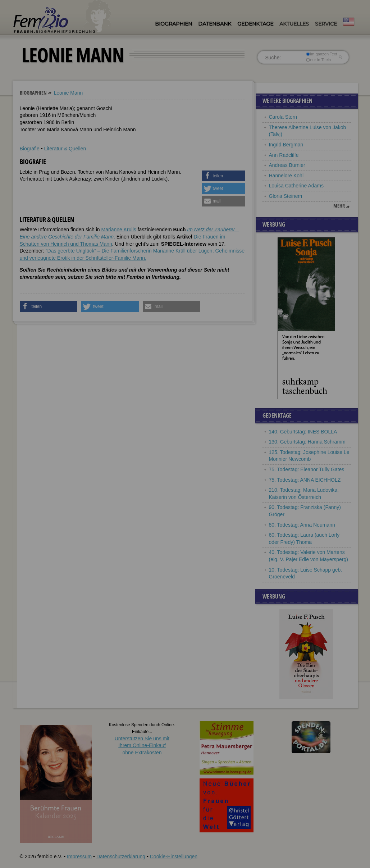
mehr (339, 206)
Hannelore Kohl (286, 176)
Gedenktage (255, 24)
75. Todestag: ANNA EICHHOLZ (305, 480)
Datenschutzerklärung (121, 856)
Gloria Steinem (286, 196)
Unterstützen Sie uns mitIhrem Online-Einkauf (142, 746)
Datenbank (215, 24)
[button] (224, 176)
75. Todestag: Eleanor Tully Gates (307, 469)
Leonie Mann (68, 93)
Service (326, 24)
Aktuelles (294, 24)
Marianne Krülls (118, 230)
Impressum (79, 856)
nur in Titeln (318, 60)
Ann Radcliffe (284, 155)
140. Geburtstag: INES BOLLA (303, 432)
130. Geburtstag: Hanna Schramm (307, 442)
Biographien (173, 24)
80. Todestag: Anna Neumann (302, 525)
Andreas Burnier (287, 165)
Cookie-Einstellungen (174, 856)
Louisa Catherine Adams (296, 186)
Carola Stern (283, 117)
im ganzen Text (321, 54)
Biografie (30, 149)
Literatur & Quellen (65, 149)
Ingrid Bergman (286, 145)
